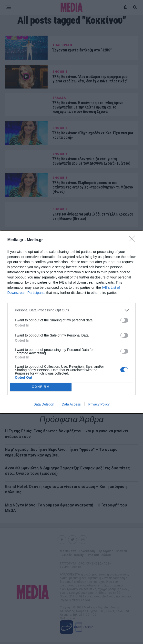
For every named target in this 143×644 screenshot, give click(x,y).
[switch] (124, 320)
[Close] (133, 240)
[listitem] (71, 310)
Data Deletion (44, 404)
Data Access (71, 404)
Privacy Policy (99, 404)
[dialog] (71, 322)
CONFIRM (41, 387)
